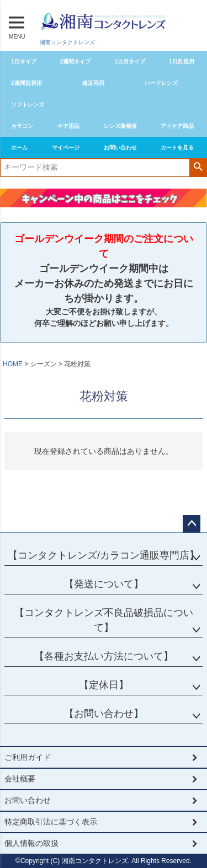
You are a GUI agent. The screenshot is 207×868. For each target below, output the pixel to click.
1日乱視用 (182, 61)
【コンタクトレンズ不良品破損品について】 (104, 620)
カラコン (22, 126)
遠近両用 (93, 83)
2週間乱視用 (26, 83)
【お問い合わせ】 (104, 714)
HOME (13, 364)
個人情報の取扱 (31, 843)
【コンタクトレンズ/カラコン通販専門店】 (104, 555)
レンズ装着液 (120, 126)
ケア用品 (68, 126)
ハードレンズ (161, 83)
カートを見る (177, 148)
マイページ (66, 148)
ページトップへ (192, 524)
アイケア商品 (177, 126)
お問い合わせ (120, 148)
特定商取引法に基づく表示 (51, 822)
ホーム (19, 148)
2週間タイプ (76, 61)
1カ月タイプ (130, 61)
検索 (198, 167)
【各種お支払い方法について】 (104, 656)
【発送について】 (104, 584)
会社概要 (20, 779)
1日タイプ (24, 61)
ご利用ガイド (28, 757)
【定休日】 (104, 685)
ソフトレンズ (28, 105)
